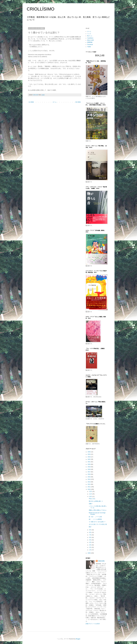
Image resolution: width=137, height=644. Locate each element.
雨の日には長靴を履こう (96, 501)
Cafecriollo (101, 561)
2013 (89, 482)
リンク (89, 34)
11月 (91, 494)
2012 (89, 484)
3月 (90, 545)
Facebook (90, 45)
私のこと (90, 36)
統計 (90, 527)
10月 (91, 497)
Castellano (90, 38)
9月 (90, 530)
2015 (89, 477)
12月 (91, 491)
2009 (89, 553)
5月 (90, 540)
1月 (90, 550)
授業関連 (90, 42)
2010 (89, 489)
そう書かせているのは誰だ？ (97, 522)
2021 (89, 462)
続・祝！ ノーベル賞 (95, 517)
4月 (90, 542)
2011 (89, 487)
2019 (89, 467)
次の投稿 (31, 102)
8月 (90, 532)
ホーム (55, 102)
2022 (89, 459)
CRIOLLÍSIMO (41, 9)
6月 (90, 537)
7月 (90, 535)
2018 (89, 469)
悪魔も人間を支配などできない (98, 510)
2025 (89, 452)
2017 (89, 472)
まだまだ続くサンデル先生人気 (98, 524)
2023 (89, 457)
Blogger (78, 639)
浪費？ (91, 504)
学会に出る (92, 499)
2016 (89, 474)
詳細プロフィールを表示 (93, 624)
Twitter (89, 47)
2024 (89, 454)
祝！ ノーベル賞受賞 (95, 519)
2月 (90, 547)
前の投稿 (78, 102)
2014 (89, 479)
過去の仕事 (90, 40)
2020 (89, 464)
